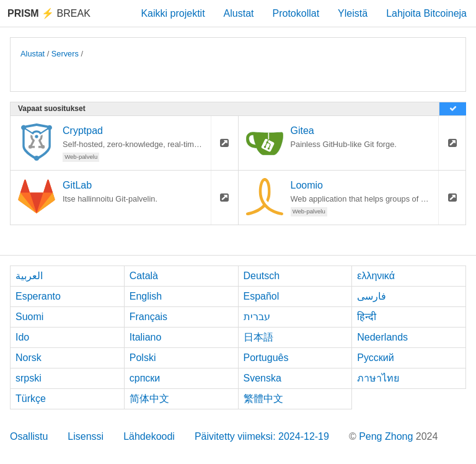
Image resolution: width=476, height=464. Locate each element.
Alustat (239, 13)
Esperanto (38, 296)
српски (145, 378)
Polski (143, 358)
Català (144, 276)
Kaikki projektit (173, 13)
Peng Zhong (387, 436)
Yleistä (353, 13)
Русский (375, 358)
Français (148, 317)
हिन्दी (367, 317)
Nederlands (382, 337)
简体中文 (149, 399)
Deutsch (262, 276)
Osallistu (29, 436)
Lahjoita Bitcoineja (426, 13)
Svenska (262, 378)
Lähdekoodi (149, 436)
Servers (65, 54)
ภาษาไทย (378, 378)
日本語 (258, 337)
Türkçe (31, 399)
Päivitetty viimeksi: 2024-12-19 (262, 436)
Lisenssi (86, 436)
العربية (29, 276)
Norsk (29, 358)
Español (262, 296)
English (146, 296)
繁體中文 (263, 399)
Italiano (146, 337)
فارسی (372, 296)
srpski (29, 378)
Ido (22, 337)
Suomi (29, 317)
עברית (257, 317)
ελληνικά (376, 276)
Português (266, 358)
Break (49, 13)
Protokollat (296, 13)
